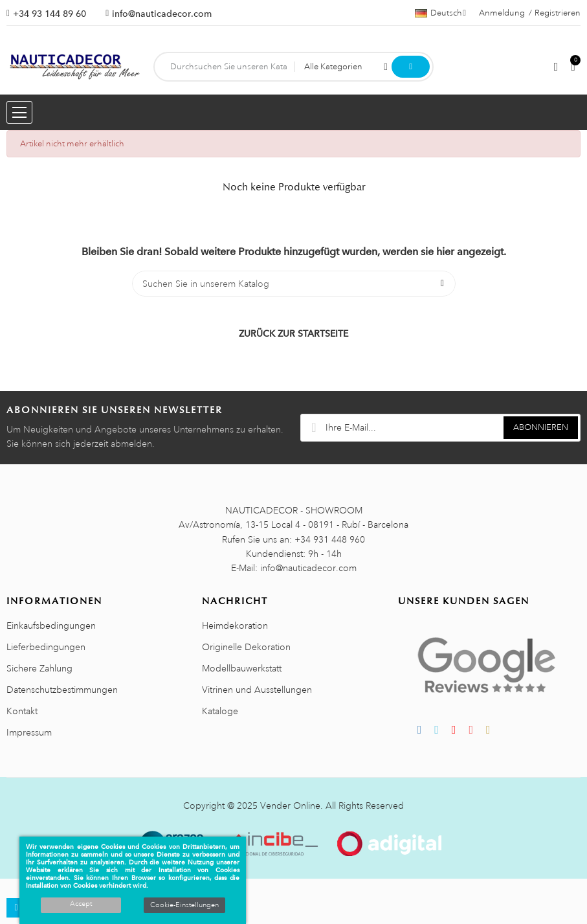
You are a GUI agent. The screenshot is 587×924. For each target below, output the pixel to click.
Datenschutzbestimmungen (62, 690)
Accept (81, 904)
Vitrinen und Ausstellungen (257, 690)
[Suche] (294, 284)
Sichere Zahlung (39, 668)
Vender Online (290, 806)
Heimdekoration (235, 625)
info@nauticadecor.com (162, 14)
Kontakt (22, 711)
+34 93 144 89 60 (50, 14)
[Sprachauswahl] (440, 13)
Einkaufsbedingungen (51, 625)
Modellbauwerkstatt (242, 668)
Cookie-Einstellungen (184, 905)
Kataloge (220, 711)
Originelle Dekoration (246, 647)
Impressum (29, 732)
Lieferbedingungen (46, 647)
